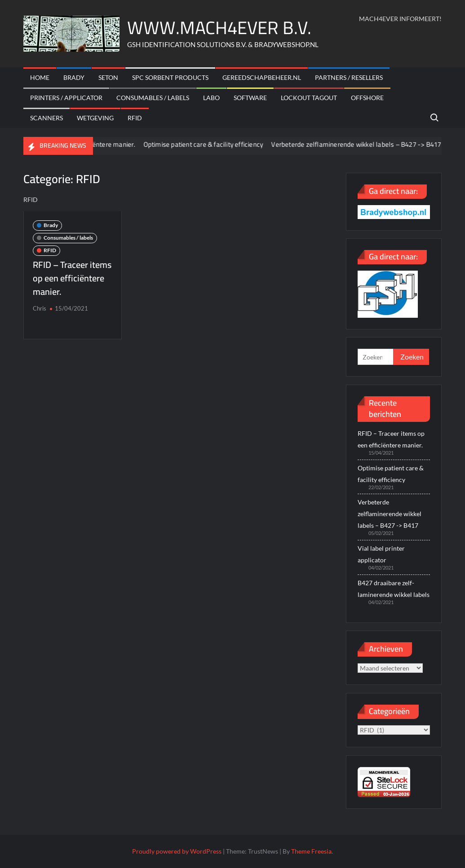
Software (250, 98)
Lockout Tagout (309, 98)
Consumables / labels (153, 98)
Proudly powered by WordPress (177, 851)
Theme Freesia (311, 851)
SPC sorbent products (170, 77)
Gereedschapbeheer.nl (262, 77)
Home (40, 77)
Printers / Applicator (66, 98)
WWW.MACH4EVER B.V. (219, 28)
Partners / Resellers (349, 77)
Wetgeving (95, 118)
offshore (367, 98)
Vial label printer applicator (381, 554)
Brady (74, 77)
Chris (40, 308)
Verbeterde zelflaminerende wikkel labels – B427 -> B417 (362, 144)
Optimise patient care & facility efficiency (209, 144)
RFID (135, 118)
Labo (211, 98)
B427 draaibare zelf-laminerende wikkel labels (394, 589)
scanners (46, 118)
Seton (108, 77)
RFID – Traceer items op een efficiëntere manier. (72, 278)
